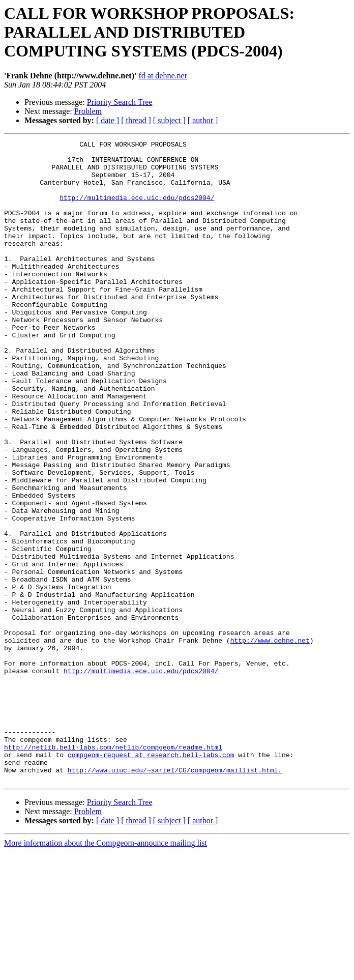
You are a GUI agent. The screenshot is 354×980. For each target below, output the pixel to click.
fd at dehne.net (163, 76)
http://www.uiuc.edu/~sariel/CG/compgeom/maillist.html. (175, 897)
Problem (88, 111)
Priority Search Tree (120, 102)
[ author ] (203, 120)
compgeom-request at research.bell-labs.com (151, 878)
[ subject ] (169, 120)
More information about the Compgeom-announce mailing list (106, 971)
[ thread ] (136, 120)
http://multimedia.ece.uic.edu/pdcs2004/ (137, 210)
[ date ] (108, 120)
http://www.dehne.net (270, 741)
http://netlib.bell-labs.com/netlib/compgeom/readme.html (113, 869)
